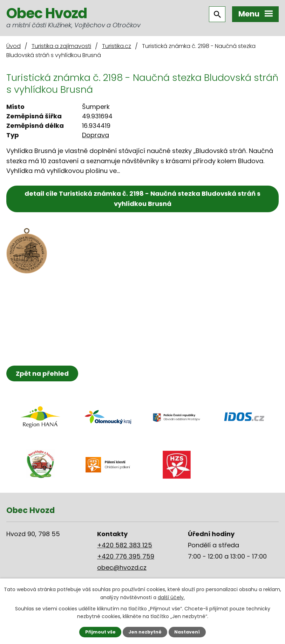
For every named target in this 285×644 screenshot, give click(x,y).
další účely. (171, 597)
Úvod (13, 46)
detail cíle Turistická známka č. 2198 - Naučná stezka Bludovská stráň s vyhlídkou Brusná (142, 199)
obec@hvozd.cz (122, 567)
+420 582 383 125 (125, 545)
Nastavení (187, 632)
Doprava (96, 135)
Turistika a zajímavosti (61, 46)
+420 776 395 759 (126, 556)
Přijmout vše (100, 632)
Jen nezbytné (145, 632)
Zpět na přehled (42, 373)
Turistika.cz (117, 46)
